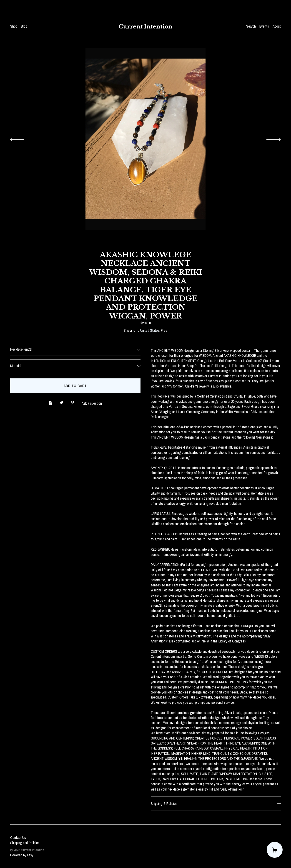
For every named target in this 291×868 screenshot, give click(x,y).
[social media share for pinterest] (73, 401)
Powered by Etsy (22, 855)
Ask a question (92, 403)
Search (251, 26)
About (277, 26)
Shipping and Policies (25, 843)
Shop (14, 26)
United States (150, 330)
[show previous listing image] (22, 138)
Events (264, 26)
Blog (24, 26)
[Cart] (275, 850)
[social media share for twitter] (61, 401)
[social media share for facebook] (50, 401)
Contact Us (18, 837)
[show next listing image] (269, 138)
